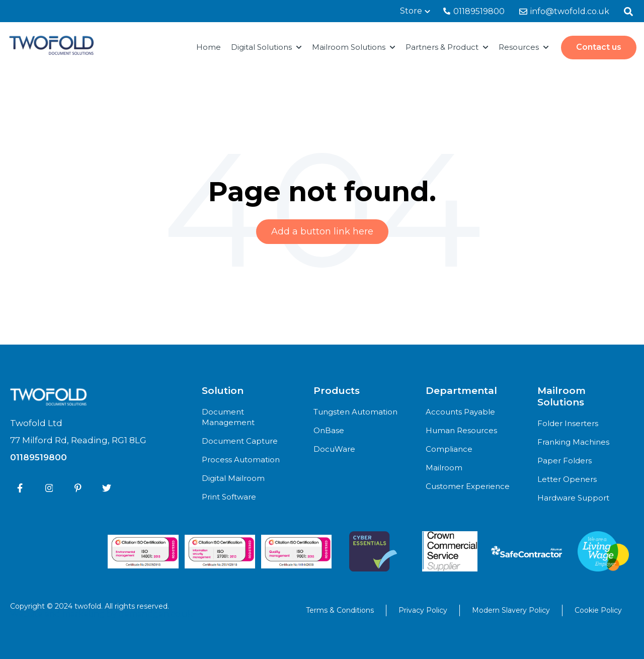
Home (209, 47)
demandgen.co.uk (156, 614)
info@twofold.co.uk (564, 11)
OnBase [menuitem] (329, 430)
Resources (519, 47)
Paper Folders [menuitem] (565, 461)
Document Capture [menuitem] (240, 441)
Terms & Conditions (340, 610)
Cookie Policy (598, 610)
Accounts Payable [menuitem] (460, 412)
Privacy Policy (423, 610)
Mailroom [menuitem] (444, 468)
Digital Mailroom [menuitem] (233, 478)
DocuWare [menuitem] (334, 449)
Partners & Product (442, 47)
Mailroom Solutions (349, 47)
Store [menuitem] (411, 11)
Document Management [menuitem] (228, 417)
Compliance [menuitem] (449, 449)
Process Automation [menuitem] (241, 460)
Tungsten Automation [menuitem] (355, 412)
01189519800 (474, 11)
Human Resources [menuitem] (461, 430)
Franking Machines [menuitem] (573, 442)
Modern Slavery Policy (511, 610)
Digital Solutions (261, 47)
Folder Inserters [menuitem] (568, 423)
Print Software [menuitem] (229, 497)
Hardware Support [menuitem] (573, 498)
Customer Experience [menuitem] (468, 486)
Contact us (599, 47)
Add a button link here (322, 231)
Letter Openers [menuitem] (567, 479)
